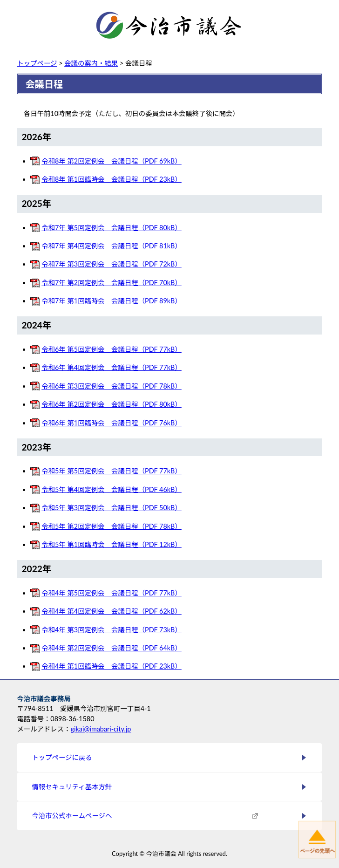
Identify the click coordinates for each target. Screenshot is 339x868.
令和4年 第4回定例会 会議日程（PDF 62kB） (112, 611)
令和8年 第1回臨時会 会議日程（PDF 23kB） (112, 179)
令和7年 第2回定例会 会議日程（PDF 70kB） (112, 283)
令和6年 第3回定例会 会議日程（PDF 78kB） (112, 386)
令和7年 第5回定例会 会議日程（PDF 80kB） (112, 228)
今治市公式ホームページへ (72, 816)
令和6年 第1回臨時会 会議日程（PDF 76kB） (112, 423)
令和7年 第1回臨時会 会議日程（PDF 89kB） (112, 301)
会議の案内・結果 (91, 63)
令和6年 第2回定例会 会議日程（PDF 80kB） (112, 404)
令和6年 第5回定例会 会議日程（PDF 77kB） (112, 349)
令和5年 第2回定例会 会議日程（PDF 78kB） (112, 526)
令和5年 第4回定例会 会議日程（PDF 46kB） (112, 489)
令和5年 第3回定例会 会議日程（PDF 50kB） (112, 508)
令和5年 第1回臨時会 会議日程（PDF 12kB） (112, 544)
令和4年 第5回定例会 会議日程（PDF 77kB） (112, 593)
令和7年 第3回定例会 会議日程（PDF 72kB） (112, 264)
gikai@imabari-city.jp (101, 729)
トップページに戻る (62, 757)
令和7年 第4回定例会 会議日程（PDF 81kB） (112, 246)
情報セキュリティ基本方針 (72, 787)
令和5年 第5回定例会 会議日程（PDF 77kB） (112, 471)
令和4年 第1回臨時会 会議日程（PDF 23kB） (112, 666)
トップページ (37, 63)
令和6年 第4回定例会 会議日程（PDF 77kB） (112, 367)
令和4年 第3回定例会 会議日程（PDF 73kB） (112, 630)
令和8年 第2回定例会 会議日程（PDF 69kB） (112, 161)
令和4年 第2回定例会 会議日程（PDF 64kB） (112, 648)
